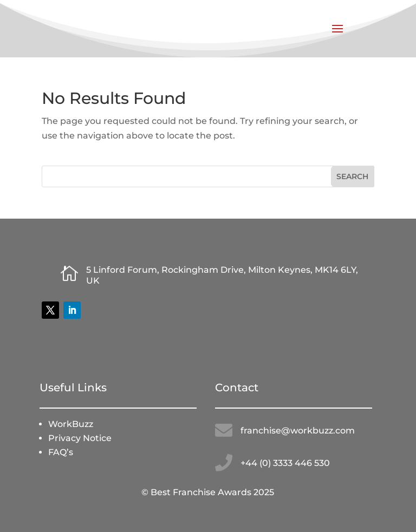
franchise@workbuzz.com (298, 431)
